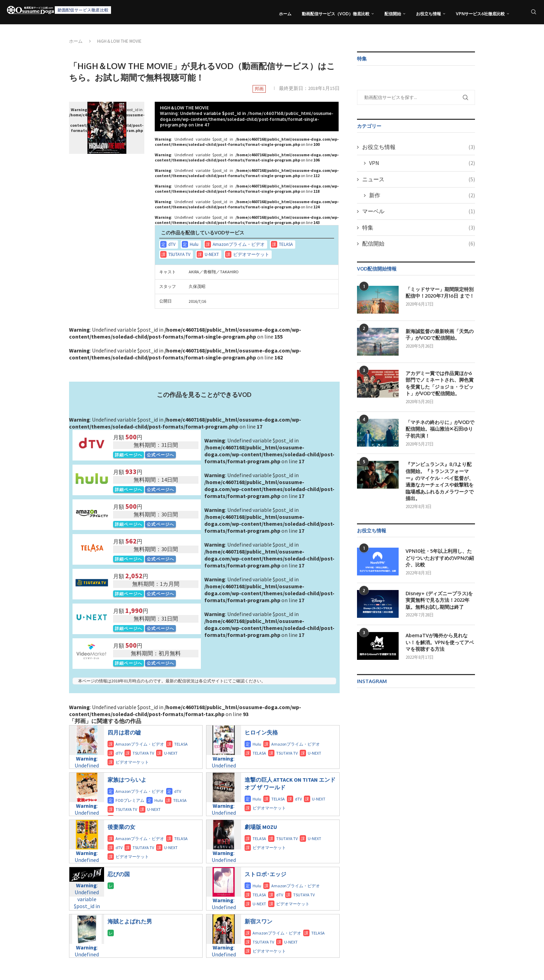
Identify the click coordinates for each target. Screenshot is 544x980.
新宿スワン (258, 921)
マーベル (419, 211)
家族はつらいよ (127, 780)
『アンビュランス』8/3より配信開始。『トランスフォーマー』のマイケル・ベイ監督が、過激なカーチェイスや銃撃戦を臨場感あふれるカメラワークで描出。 (440, 481)
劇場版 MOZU (261, 827)
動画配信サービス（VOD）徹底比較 (336, 14)
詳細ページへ (129, 455)
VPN (422, 163)
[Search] (534, 14)
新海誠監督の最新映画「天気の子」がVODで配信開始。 (440, 335)
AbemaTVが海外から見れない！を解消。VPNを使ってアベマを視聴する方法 (440, 642)
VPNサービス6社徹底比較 (480, 14)
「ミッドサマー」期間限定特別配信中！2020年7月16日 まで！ (440, 293)
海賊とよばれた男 (130, 921)
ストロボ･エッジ (265, 874)
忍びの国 (119, 874)
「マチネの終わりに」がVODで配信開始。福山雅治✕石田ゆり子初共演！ (440, 429)
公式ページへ (160, 455)
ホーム (285, 14)
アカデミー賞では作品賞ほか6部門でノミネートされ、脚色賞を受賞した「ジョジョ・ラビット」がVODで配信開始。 (440, 383)
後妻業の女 (121, 827)
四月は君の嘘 (124, 732)
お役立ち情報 (428, 14)
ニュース (419, 179)
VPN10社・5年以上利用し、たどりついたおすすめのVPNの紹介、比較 (440, 558)
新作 (422, 195)
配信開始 (393, 14)
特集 (419, 227)
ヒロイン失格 (261, 732)
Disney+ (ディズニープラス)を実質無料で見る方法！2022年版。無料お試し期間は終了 (439, 600)
